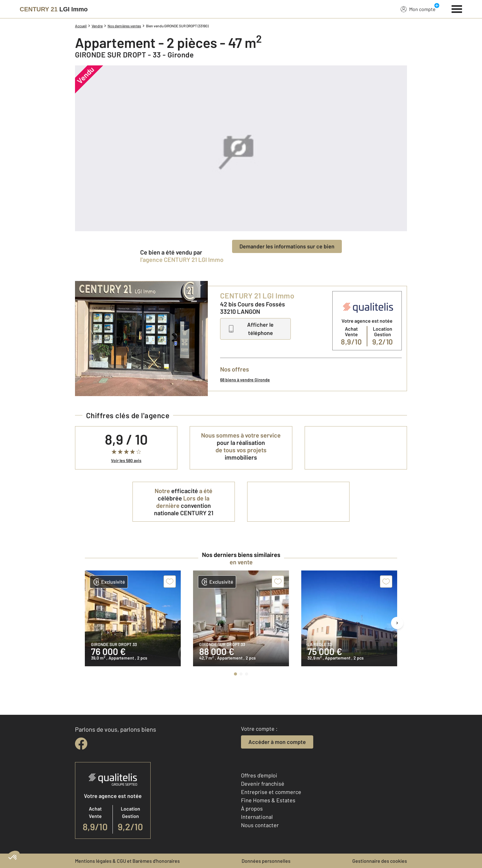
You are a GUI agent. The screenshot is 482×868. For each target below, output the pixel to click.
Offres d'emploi (259, 775)
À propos (252, 808)
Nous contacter (260, 825)
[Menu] (457, 8)
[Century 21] (54, 9)
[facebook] (81, 744)
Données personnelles (266, 861)
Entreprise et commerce (271, 792)
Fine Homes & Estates (268, 800)
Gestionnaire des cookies (380, 861)
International (257, 817)
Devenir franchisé (263, 784)
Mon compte (418, 9)
